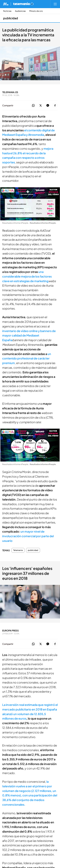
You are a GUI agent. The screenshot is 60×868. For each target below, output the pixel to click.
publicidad (33, 550)
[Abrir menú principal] (55, 4)
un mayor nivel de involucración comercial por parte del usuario (28, 536)
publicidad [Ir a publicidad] (11, 18)
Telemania (18, 550)
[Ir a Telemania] (23, 4)
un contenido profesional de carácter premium (27, 358)
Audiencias (20, 11)
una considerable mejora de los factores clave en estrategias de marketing (27, 276)
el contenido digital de (39, 130)
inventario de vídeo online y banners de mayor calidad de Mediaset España (29, 335)
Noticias (7, 11)
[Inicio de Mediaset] (6, 4)
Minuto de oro (36, 11)
